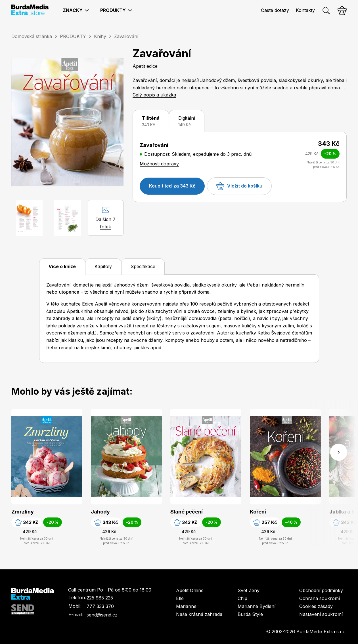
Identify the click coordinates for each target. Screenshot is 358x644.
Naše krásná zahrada (199, 614)
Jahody (100, 512)
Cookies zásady (316, 606)
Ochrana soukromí (320, 598)
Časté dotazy (275, 10)
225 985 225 (100, 598)
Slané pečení (187, 512)
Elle (180, 598)
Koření (258, 512)
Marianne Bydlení (257, 606)
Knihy (100, 36)
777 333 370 (100, 606)
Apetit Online (190, 590)
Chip (242, 598)
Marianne (186, 606)
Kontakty (305, 10)
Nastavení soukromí (321, 614)
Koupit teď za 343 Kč (172, 186)
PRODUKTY (73, 36)
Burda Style (250, 614)
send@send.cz (102, 615)
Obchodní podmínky (321, 590)
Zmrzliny (23, 512)
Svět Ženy (249, 590)
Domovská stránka (32, 36)
